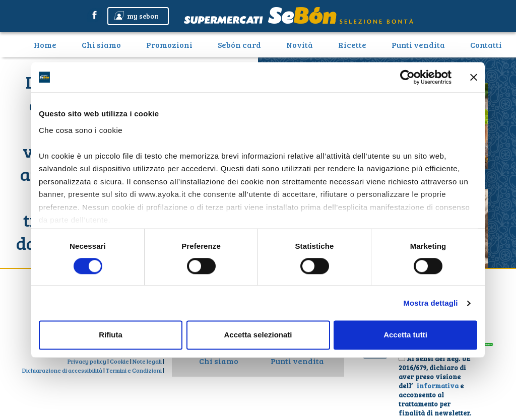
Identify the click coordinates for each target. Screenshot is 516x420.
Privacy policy (87, 361)
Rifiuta (111, 335)
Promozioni (169, 45)
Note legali (147, 361)
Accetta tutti (405, 335)
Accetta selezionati (258, 335)
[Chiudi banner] (474, 77)
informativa (438, 386)
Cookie (119, 361)
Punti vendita (418, 45)
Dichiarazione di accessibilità (62, 370)
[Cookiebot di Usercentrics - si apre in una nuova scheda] (407, 77)
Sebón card (239, 45)
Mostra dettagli (430, 303)
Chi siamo (101, 45)
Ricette (352, 45)
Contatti (486, 45)
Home (49, 44)
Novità (300, 45)
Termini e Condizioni (134, 370)
